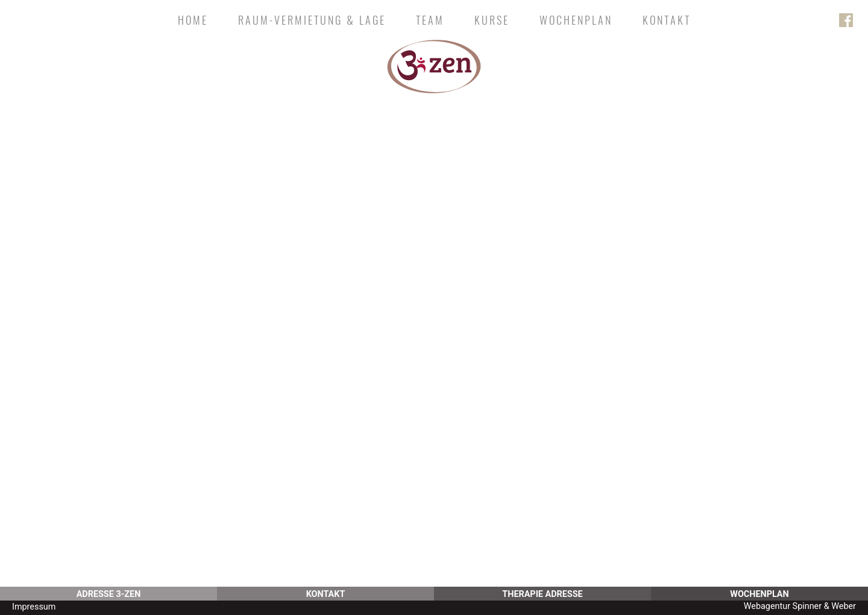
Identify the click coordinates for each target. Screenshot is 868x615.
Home (193, 20)
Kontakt (667, 20)
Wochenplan (576, 20)
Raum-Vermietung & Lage (312, 20)
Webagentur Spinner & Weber (800, 606)
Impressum (34, 607)
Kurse (492, 20)
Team (430, 20)
